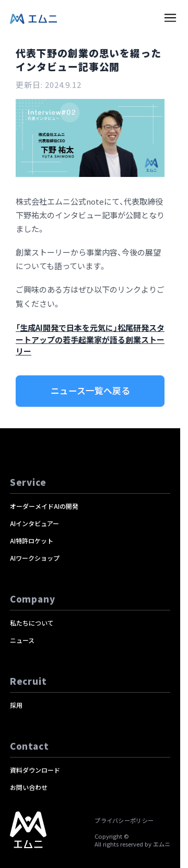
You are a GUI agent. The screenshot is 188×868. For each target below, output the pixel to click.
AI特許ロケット (32, 541)
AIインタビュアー (34, 523)
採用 (16, 705)
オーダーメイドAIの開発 (44, 506)
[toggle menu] (170, 18)
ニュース (22, 640)
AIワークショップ (35, 558)
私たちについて (32, 623)
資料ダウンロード (35, 770)
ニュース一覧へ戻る (90, 391)
